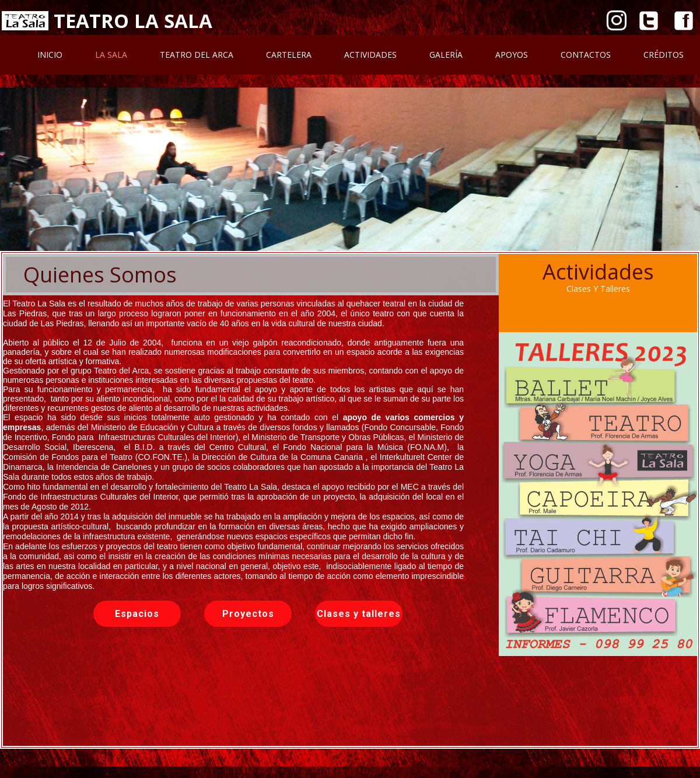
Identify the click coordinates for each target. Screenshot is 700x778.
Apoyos (512, 55)
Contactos (586, 55)
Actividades (370, 55)
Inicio (50, 55)
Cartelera (289, 55)
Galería (446, 55)
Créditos (664, 55)
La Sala (111, 55)
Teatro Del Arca (197, 55)
